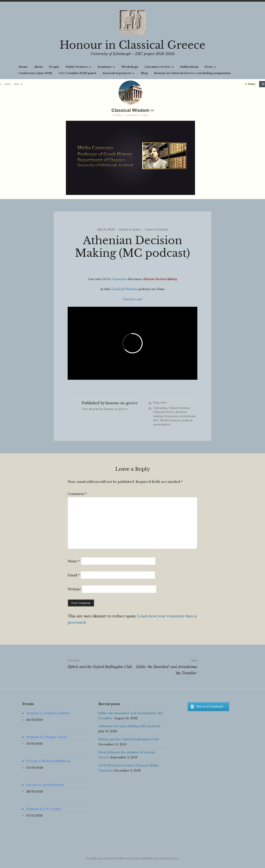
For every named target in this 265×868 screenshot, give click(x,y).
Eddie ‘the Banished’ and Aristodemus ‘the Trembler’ (165, 666)
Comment (77, 494)
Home (23, 67)
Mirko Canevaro (115, 279)
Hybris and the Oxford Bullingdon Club (100, 663)
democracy (172, 416)
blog (156, 403)
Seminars (106, 67)
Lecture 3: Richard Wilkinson (48, 761)
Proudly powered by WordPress (107, 859)
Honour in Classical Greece (132, 45)
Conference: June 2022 (35, 73)
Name (74, 561)
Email (74, 575)
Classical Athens (179, 408)
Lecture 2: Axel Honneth (45, 785)
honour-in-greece (130, 229)
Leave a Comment (157, 229)
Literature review (159, 67)
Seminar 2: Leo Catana (44, 809)
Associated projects (118, 73)
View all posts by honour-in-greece (104, 409)
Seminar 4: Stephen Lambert (48, 713)
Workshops (130, 67)
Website (74, 589)
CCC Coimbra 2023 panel (77, 73)
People (54, 67)
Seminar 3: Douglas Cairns (47, 737)
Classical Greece (164, 412)
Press (210, 67)
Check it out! (133, 299)
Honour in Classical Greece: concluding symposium (192, 73)
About (38, 67)
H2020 (165, 420)
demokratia (188, 416)
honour (175, 420)
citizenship (160, 408)
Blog (144, 73)
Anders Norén (169, 859)
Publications (189, 67)
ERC (156, 420)
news (164, 403)
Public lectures (79, 67)
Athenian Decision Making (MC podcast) (129, 726)
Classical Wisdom (124, 289)
